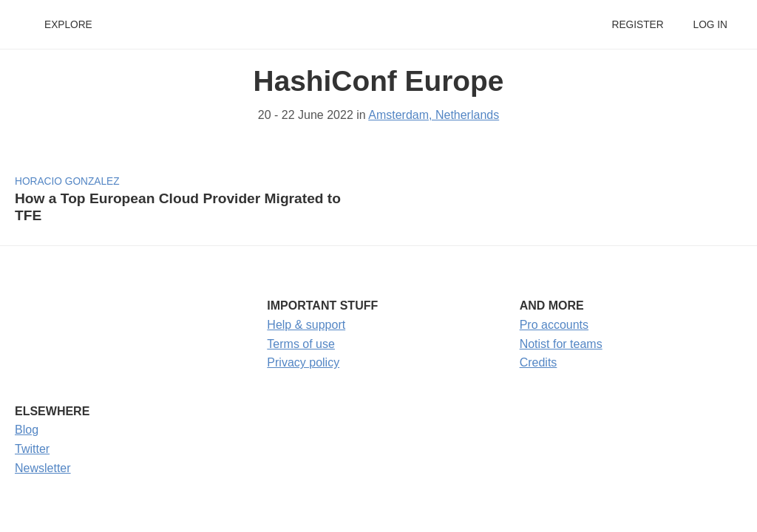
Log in (710, 25)
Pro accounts (554, 325)
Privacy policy (303, 362)
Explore (68, 25)
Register (637, 25)
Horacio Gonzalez (67, 181)
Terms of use (301, 344)
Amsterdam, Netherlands (434, 115)
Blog (27, 430)
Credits (539, 362)
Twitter (32, 449)
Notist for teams (561, 344)
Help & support (306, 325)
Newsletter (43, 468)
